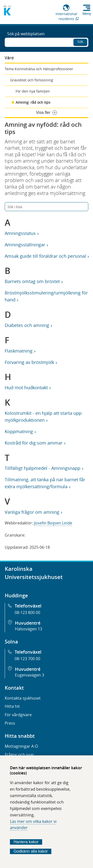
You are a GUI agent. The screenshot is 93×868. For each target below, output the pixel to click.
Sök (80, 42)
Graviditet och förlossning (32, 80)
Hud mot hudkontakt (26, 387)
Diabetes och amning (27, 325)
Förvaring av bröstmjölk (29, 362)
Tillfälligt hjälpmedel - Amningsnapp (42, 468)
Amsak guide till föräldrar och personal (45, 256)
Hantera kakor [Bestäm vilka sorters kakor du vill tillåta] (26, 842)
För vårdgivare (18, 715)
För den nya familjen (33, 91)
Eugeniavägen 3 (30, 675)
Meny (87, 14)
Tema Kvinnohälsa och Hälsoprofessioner (39, 69)
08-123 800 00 (27, 612)
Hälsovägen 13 (29, 629)
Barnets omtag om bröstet (32, 281)
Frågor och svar (19, 755)
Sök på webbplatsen (26, 34)
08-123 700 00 (27, 659)
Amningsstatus (20, 233)
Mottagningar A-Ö (21, 746)
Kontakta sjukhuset (23, 698)
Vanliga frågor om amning (32, 512)
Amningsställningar (25, 245)
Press (10, 723)
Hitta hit (12, 706)
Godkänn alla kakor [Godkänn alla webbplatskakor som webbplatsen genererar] (31, 851)
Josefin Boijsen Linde (53, 523)
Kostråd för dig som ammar (33, 443)
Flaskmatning (18, 351)
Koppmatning (19, 431)
